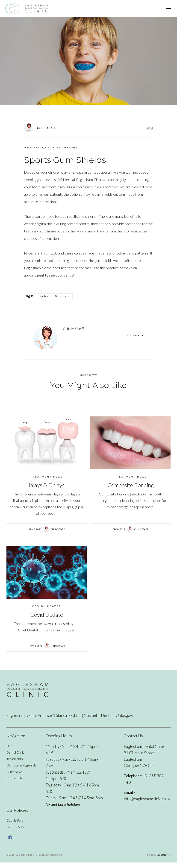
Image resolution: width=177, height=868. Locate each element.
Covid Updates (47, 606)
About (150, 128)
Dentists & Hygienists (22, 765)
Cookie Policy (16, 820)
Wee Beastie (164, 855)
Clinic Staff (58, 529)
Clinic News (15, 772)
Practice (44, 296)
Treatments (15, 759)
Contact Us (14, 778)
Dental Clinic (15, 752)
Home (11, 746)
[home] (27, 8)
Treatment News (47, 477)
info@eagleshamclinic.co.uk (147, 799)
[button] (169, 8)
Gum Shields (63, 296)
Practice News (66, 147)
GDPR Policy (15, 827)
